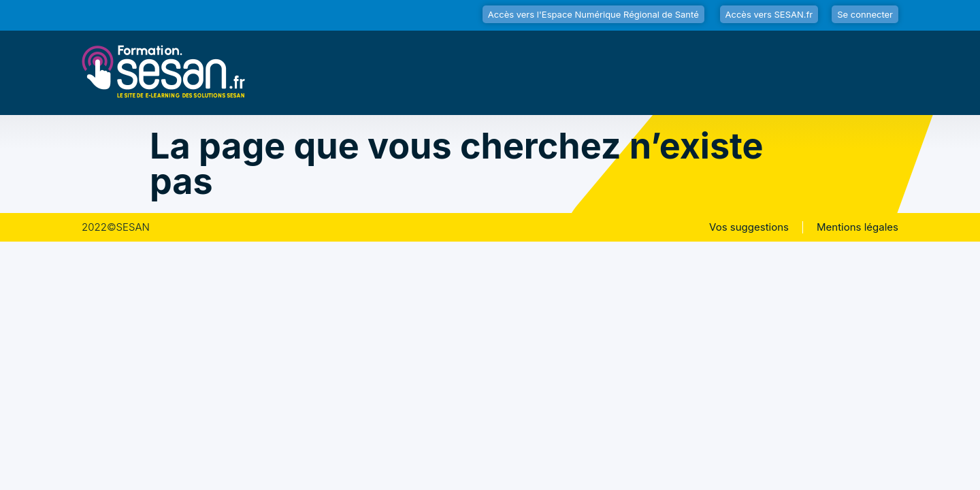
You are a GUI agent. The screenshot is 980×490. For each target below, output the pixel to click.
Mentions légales (857, 227)
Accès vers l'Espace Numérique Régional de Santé (593, 14)
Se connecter (865, 14)
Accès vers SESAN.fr (769, 14)
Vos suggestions (749, 227)
